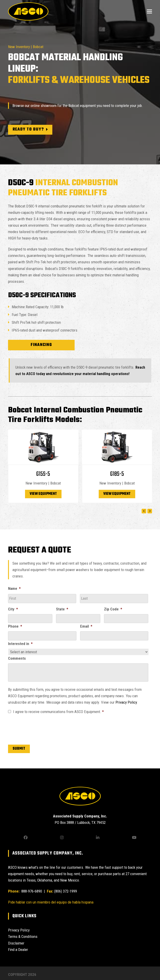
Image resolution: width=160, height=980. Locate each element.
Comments (17, 658)
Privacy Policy (126, 702)
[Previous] (144, 511)
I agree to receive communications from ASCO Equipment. (58, 712)
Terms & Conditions (23, 936)
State (62, 609)
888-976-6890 (31, 891)
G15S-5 (43, 474)
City (13, 609)
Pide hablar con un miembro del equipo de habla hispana (51, 902)
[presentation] (43, 728)
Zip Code (113, 609)
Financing (41, 345)
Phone (15, 626)
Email (86, 626)
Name (14, 588)
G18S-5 (117, 474)
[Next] (150, 511)
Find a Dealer (18, 950)
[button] (149, 11)
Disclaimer (16, 943)
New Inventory (19, 47)
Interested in (20, 644)
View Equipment (43, 494)
